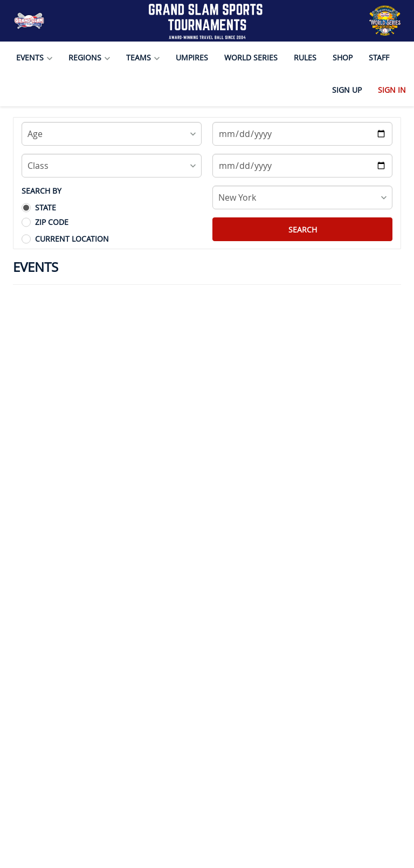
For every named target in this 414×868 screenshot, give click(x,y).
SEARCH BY (42, 191)
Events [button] (34, 57)
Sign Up (347, 90)
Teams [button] (143, 57)
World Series (251, 57)
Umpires (192, 57)
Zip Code (52, 222)
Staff (379, 57)
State (46, 207)
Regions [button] (89, 57)
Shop (343, 57)
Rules (305, 57)
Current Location (72, 239)
